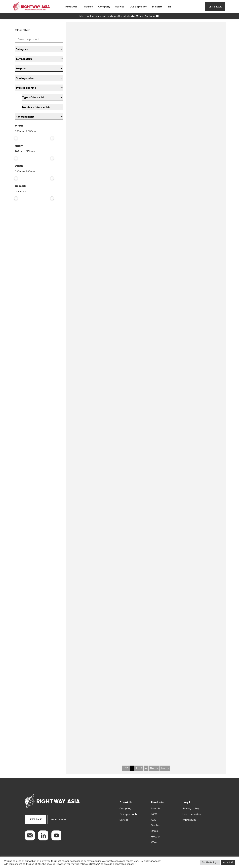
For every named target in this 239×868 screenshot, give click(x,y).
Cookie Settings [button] (210, 862)
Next (154, 768)
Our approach (138, 6)
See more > (94, 90)
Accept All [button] (228, 862)
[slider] (16, 138)
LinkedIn (132, 16)
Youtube (152, 16)
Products (71, 6)
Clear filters (23, 30)
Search (89, 6)
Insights (157, 6)
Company (104, 6)
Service (120, 6)
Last (165, 768)
